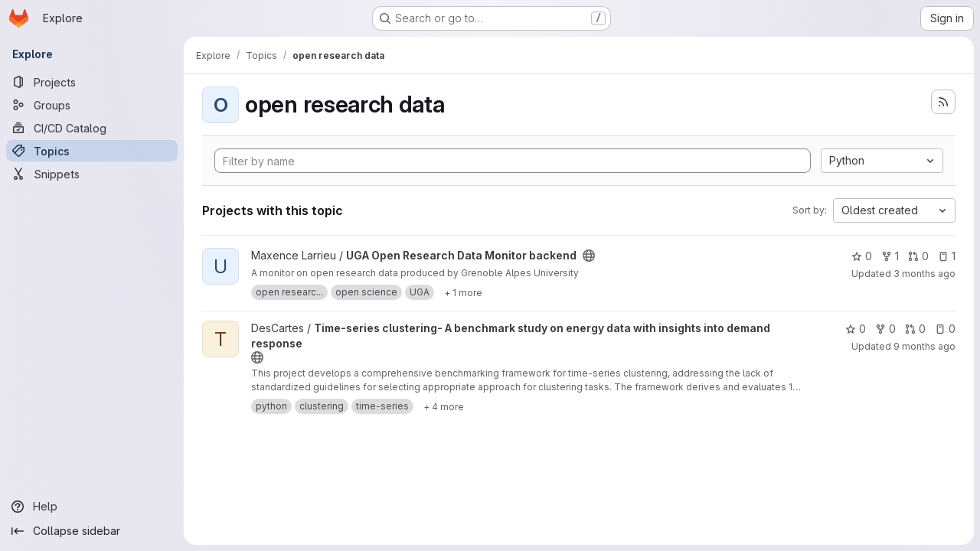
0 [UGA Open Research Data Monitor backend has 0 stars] (862, 256)
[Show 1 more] (463, 292)
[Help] (92, 507)
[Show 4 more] (444, 406)
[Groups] (92, 105)
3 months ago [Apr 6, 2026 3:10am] (924, 274)
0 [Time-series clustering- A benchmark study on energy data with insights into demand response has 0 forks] (885, 329)
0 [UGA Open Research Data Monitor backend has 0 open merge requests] (918, 256)
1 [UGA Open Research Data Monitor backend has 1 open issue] (947, 256)
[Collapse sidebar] (92, 531)
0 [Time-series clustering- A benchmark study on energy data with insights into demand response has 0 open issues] (945, 329)
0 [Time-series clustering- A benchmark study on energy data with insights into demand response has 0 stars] (856, 329)
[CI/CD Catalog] (92, 128)
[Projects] (92, 82)
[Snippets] (92, 174)
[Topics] (92, 151)
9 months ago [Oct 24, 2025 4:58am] (924, 346)
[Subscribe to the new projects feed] (943, 102)
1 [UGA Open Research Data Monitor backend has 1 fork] (890, 256)
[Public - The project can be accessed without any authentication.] (589, 256)
